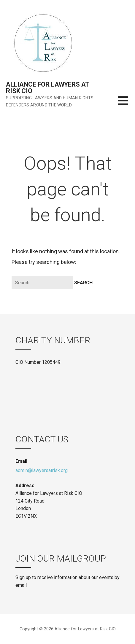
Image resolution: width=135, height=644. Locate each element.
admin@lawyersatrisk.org (42, 470)
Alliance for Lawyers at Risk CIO (47, 88)
